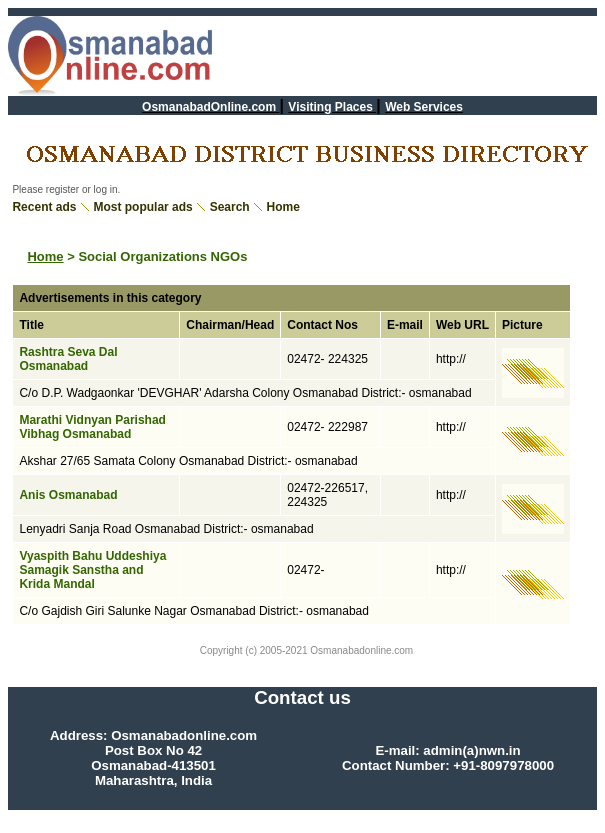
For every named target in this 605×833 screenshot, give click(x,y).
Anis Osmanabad (68, 495)
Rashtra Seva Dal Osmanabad (68, 359)
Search (230, 207)
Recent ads (44, 207)
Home (283, 207)
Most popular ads (142, 207)
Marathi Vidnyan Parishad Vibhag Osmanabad (92, 427)
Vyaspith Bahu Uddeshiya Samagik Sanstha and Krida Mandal (92, 570)
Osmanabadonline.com (361, 650)
